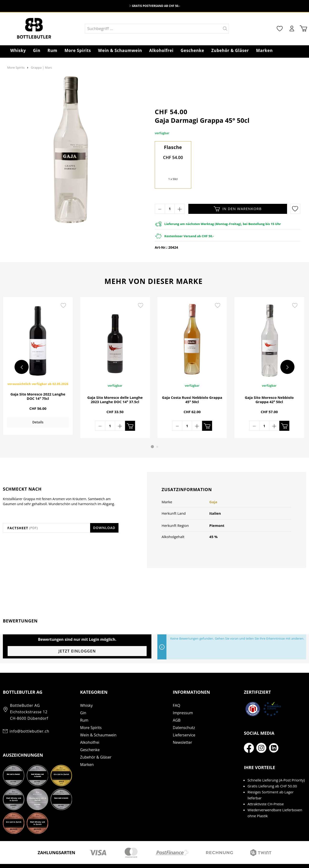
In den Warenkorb (238, 209)
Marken (87, 751)
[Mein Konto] (290, 28)
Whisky (86, 692)
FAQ (177, 692)
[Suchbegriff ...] (153, 29)
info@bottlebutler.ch (29, 718)
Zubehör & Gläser (96, 744)
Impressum (183, 699)
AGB (177, 707)
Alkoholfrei (90, 729)
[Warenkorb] (303, 28)
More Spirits (91, 714)
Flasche (173, 147)
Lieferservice (184, 722)
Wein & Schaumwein (98, 722)
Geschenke (90, 736)
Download (104, 514)
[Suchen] (225, 29)
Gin (83, 699)
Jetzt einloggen (77, 638)
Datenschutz (184, 714)
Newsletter (183, 729)
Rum (84, 707)
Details (37, 426)
